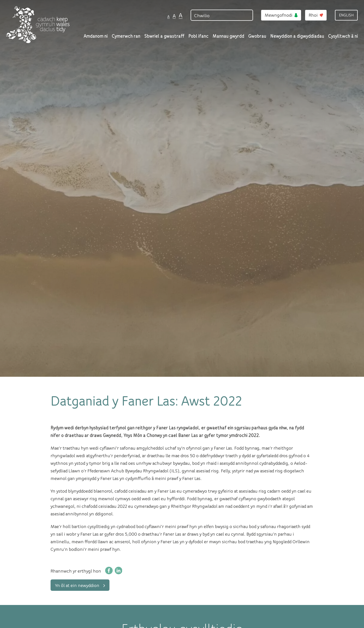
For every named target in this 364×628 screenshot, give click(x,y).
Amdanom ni (96, 36)
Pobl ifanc (198, 36)
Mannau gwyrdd (228, 36)
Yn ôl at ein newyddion (80, 585)
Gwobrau (257, 36)
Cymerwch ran (126, 36)
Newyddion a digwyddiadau (297, 36)
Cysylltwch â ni (343, 36)
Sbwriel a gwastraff (164, 36)
